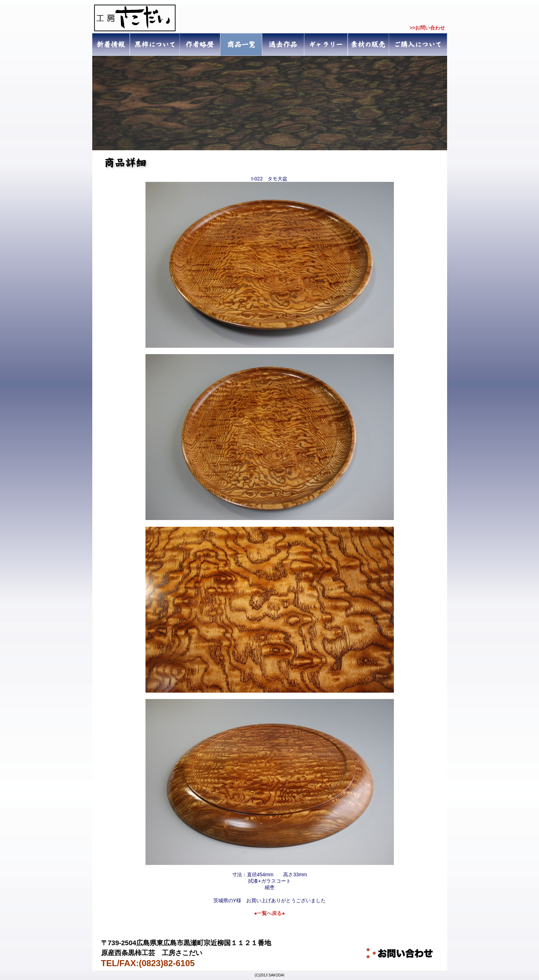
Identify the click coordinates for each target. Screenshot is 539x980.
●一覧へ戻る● (269, 913)
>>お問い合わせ (427, 28)
